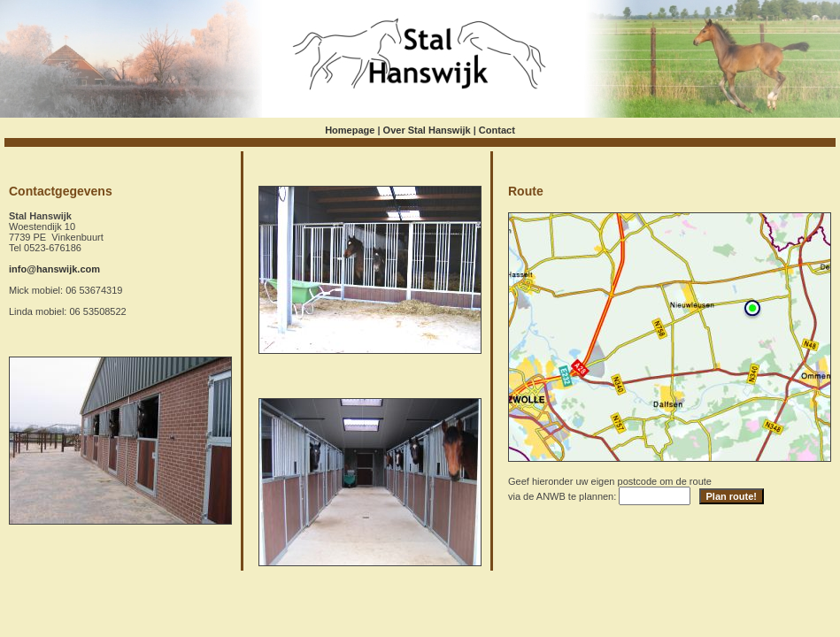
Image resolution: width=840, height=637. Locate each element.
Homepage (350, 130)
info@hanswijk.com (54, 269)
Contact (497, 130)
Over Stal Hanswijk (427, 130)
